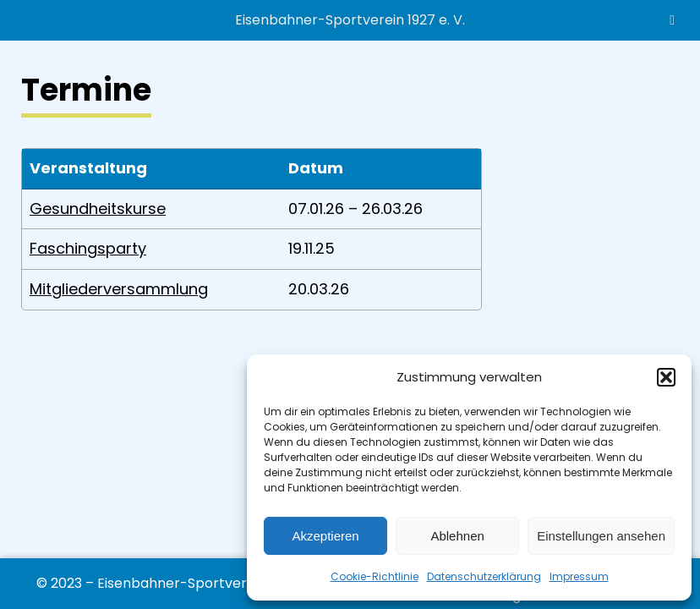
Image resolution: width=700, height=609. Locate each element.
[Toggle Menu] (672, 20)
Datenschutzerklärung (484, 576)
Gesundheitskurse (98, 208)
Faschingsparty (88, 248)
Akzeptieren (325, 536)
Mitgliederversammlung (119, 289)
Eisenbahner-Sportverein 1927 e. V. (350, 20)
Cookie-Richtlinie (375, 576)
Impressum (579, 576)
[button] (666, 377)
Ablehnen (457, 536)
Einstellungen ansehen (601, 536)
